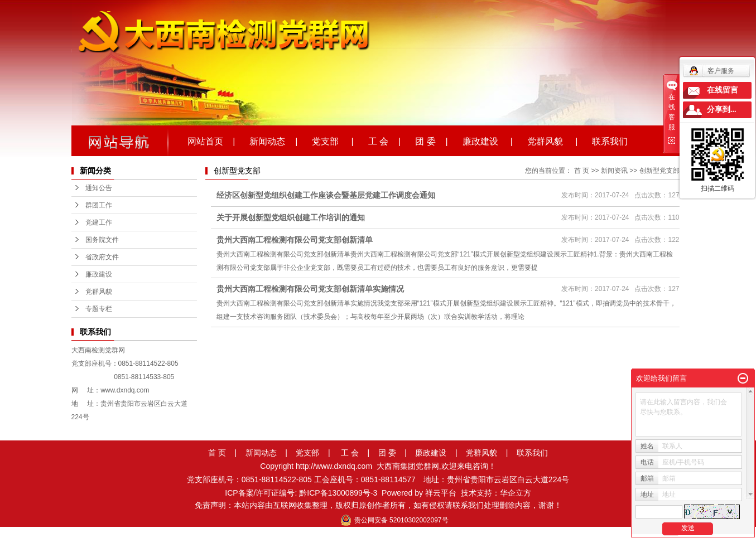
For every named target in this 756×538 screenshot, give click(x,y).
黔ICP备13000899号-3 (338, 493)
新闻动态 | (273, 140)
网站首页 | (211, 140)
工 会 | (384, 140)
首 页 (582, 171)
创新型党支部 (659, 171)
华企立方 (516, 493)
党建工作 (99, 222)
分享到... (722, 110)
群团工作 (99, 205)
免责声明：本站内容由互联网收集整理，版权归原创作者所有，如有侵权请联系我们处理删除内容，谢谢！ (378, 505)
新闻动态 (261, 453)
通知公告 (99, 188)
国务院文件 (102, 240)
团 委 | (431, 140)
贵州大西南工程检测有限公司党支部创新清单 (295, 240)
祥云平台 (441, 493)
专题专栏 (99, 309)
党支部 (307, 453)
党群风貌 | (552, 140)
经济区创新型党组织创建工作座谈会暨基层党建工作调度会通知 (326, 195)
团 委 (387, 453)
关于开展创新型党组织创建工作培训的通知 (291, 217)
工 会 (350, 453)
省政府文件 (102, 257)
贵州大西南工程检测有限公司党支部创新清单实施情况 (310, 289)
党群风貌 (99, 292)
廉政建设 (99, 274)
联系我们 (610, 140)
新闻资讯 (614, 171)
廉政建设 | (488, 140)
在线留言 (723, 90)
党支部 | (333, 140)
